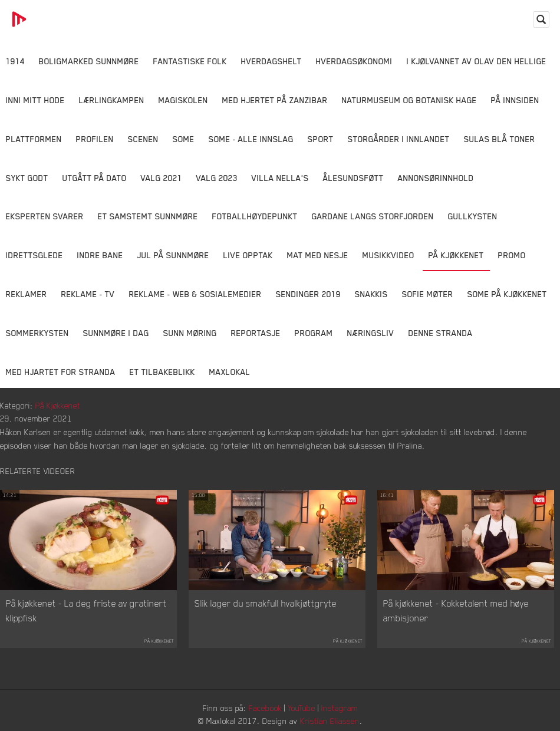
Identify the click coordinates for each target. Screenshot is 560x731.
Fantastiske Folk (190, 61)
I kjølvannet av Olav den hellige (477, 61)
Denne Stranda (441, 333)
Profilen (95, 139)
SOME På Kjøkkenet (507, 294)
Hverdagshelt (271, 61)
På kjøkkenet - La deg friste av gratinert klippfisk (86, 611)
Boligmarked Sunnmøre (89, 61)
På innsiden (515, 100)
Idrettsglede (34, 255)
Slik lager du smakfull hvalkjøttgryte (266, 603)
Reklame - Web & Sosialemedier (195, 294)
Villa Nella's (280, 178)
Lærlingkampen (112, 100)
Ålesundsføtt (353, 178)
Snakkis (371, 294)
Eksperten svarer (45, 216)
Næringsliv (371, 333)
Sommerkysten (37, 333)
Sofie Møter (428, 294)
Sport (321, 139)
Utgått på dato (95, 178)
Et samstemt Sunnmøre (148, 216)
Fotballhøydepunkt (255, 216)
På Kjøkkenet (456, 255)
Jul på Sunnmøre (173, 255)
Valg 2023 (217, 178)
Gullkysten (473, 216)
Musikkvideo (388, 255)
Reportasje (256, 333)
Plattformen (34, 139)
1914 (15, 61)
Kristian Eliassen (330, 721)
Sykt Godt (27, 178)
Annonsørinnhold (436, 178)
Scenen (143, 139)
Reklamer (27, 294)
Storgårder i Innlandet (399, 139)
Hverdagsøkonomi (354, 61)
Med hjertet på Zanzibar (275, 100)
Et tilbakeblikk (162, 372)
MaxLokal (230, 372)
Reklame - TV (88, 294)
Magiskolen (183, 100)
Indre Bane (100, 255)
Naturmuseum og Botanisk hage (409, 100)
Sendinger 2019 (308, 294)
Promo (512, 255)
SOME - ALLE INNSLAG (251, 139)
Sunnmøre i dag (116, 333)
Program (314, 333)
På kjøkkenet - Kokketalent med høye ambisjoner (456, 611)
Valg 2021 (162, 178)
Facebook (265, 708)
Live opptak (248, 255)
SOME (184, 139)
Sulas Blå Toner (500, 139)
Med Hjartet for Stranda (61, 372)
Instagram (340, 708)
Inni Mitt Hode (35, 100)
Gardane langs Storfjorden (373, 216)
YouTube (302, 708)
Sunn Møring (190, 333)
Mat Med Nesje (318, 255)
